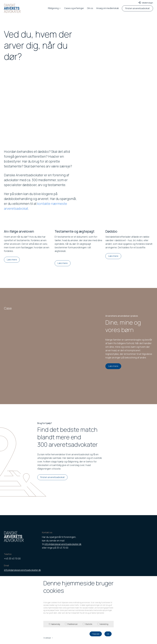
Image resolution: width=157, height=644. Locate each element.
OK (108, 634)
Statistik (89, 624)
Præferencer (73, 624)
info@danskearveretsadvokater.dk (22, 570)
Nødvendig (56, 624)
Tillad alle (96, 634)
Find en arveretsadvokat (52, 477)
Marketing (104, 624)
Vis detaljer (48, 638)
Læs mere (12, 259)
